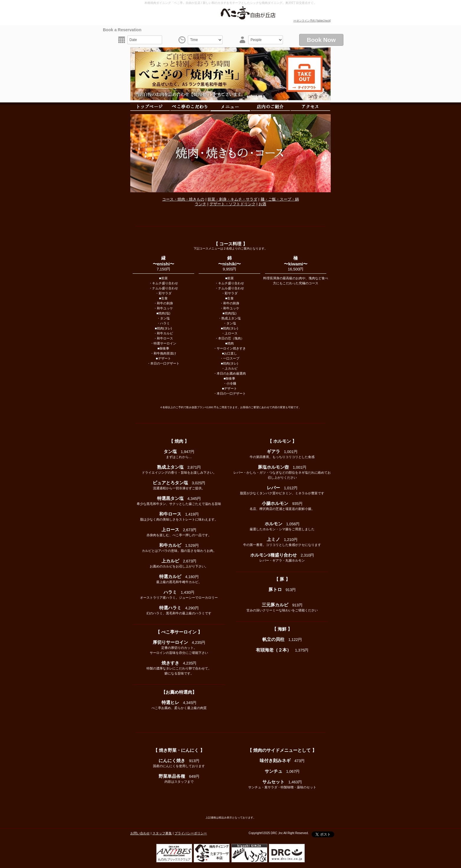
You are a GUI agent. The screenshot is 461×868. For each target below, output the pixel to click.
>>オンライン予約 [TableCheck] (312, 21)
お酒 (262, 204)
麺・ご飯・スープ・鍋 (280, 199)
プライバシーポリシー (191, 833)
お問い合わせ (140, 833)
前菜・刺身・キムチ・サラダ (232, 199)
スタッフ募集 (162, 833)
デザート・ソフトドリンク (233, 204)
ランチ (201, 204)
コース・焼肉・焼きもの (183, 199)
